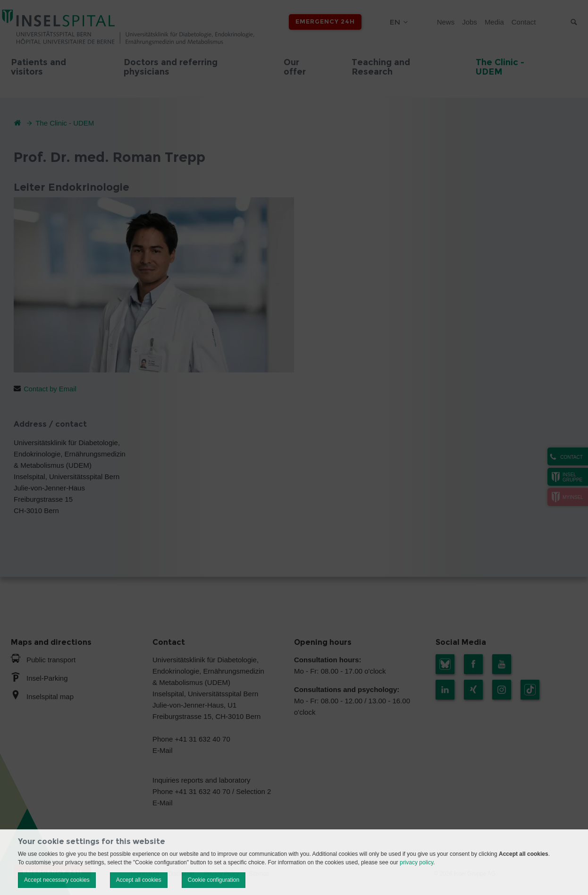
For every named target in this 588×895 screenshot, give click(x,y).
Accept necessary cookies (57, 880)
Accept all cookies (139, 880)
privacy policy (416, 862)
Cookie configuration (214, 880)
